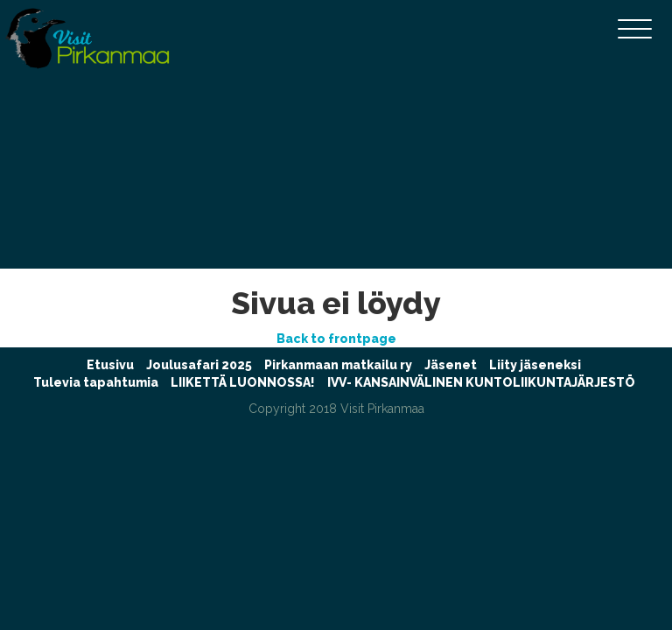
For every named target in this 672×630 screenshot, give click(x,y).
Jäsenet (451, 365)
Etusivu (110, 365)
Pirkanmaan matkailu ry (338, 365)
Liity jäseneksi (535, 365)
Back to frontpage (336, 339)
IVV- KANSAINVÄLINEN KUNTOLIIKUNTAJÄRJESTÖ (481, 382)
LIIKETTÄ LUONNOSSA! (243, 382)
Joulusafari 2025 (199, 365)
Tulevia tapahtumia (96, 382)
